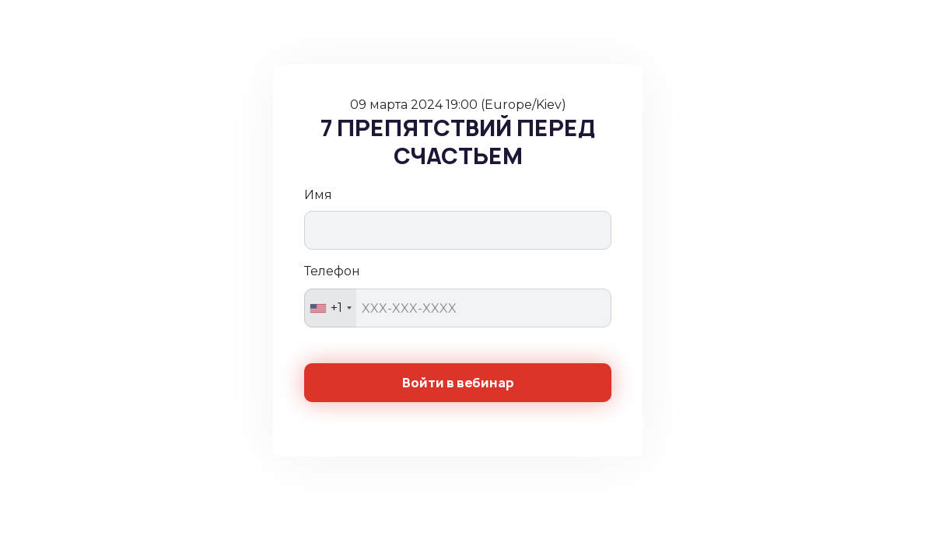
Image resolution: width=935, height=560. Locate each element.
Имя (318, 195)
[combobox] (330, 308)
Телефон (332, 271)
